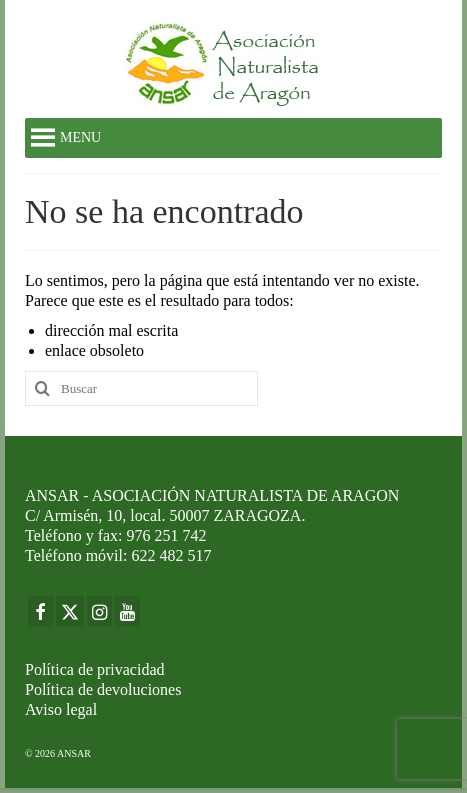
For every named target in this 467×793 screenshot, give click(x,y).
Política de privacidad (95, 669)
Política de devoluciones (103, 689)
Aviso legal (61, 709)
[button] (80, 138)
